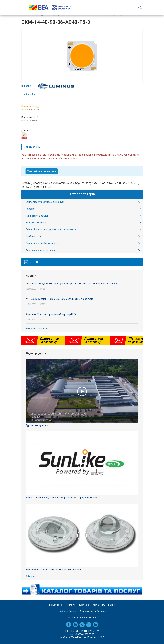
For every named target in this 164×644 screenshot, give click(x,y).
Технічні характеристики (42, 171)
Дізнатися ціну (32, 147)
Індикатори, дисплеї (37, 216)
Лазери (30, 209)
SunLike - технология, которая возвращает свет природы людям (61, 498)
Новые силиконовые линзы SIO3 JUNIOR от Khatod (53, 570)
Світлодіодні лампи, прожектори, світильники (51, 229)
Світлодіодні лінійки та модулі (42, 243)
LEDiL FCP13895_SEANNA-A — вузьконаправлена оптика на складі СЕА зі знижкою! (71, 284)
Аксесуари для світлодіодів (41, 250)
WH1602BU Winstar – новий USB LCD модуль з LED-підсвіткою (59, 299)
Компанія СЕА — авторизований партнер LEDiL (51, 314)
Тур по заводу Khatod (37, 425)
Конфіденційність (67, 611)
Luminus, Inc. (29, 94)
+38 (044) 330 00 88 (85, 634)
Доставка (84, 605)
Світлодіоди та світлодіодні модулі (45, 202)
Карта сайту (99, 605)
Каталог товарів (82, 194)
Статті (34, 262)
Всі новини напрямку (37, 329)
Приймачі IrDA (33, 236)
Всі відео (30, 576)
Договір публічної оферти (93, 611)
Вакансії (112, 605)
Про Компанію (55, 605)
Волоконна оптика (36, 223)
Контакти (71, 605)
